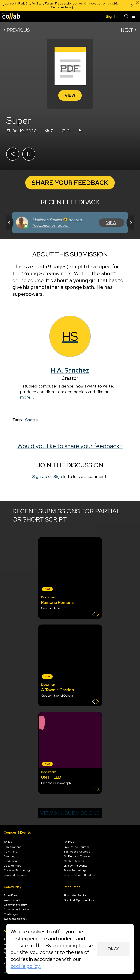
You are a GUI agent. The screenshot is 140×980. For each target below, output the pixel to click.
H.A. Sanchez (70, 370)
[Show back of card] (96, 615)
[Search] (127, 17)
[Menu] (133, 17)
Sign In (60, 476)
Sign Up (40, 476)
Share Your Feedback (70, 183)
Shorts (31, 420)
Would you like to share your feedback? (70, 446)
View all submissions (70, 813)
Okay (113, 949)
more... (27, 397)
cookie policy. (26, 966)
